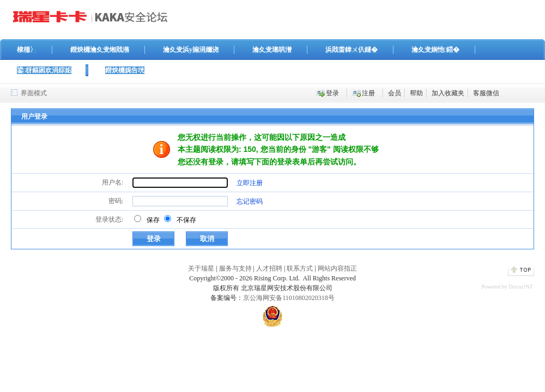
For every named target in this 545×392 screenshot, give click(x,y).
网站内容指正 (337, 268)
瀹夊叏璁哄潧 (272, 50)
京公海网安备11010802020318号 (289, 298)
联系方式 (300, 268)
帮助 (416, 93)
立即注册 (250, 183)
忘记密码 (250, 201)
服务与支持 (235, 268)
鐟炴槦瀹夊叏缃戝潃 (100, 50)
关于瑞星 (201, 268)
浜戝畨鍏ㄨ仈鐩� (352, 50)
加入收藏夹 (448, 93)
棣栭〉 (27, 50)
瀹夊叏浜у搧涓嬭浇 (191, 50)
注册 (368, 93)
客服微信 (486, 93)
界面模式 (34, 93)
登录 (332, 93)
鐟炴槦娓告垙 (125, 70)
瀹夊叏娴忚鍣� (435, 50)
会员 (395, 93)
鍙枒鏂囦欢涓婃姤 (44, 70)
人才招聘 (269, 268)
